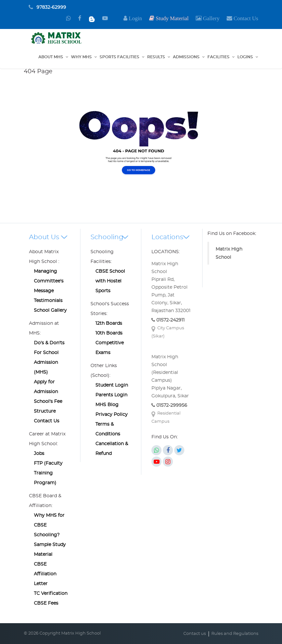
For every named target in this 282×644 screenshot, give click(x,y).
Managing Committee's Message (49, 281)
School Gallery (50, 310)
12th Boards (109, 323)
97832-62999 (51, 7)
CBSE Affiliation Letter (45, 574)
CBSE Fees (46, 603)
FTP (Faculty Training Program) (48, 473)
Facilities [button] (219, 57)
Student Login (112, 385)
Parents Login (111, 395)
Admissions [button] (186, 57)
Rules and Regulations (235, 634)
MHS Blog (107, 405)
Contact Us (47, 421)
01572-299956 (169, 405)
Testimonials (48, 301)
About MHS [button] (51, 57)
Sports (103, 291)
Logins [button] (245, 57)
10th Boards (109, 333)
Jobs (39, 454)
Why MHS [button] (81, 57)
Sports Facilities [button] (120, 57)
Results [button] (156, 57)
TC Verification (51, 594)
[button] (208, 19)
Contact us (195, 634)
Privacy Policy (112, 415)
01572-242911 (168, 320)
